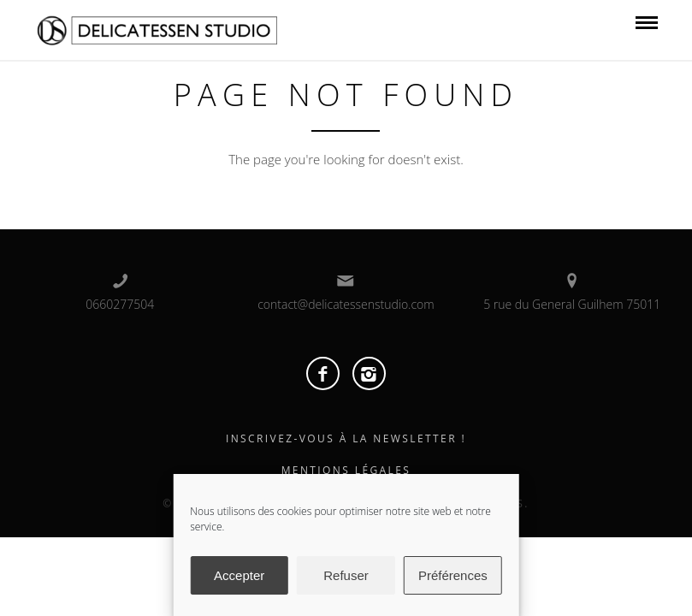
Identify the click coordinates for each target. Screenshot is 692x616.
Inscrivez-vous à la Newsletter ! (346, 438)
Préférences (453, 575)
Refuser (346, 575)
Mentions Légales (346, 470)
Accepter (239, 575)
